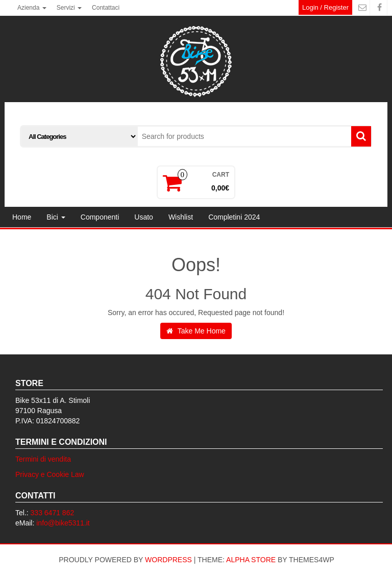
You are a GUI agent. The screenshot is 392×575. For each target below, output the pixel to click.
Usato (144, 217)
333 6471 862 (53, 513)
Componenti (100, 217)
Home (22, 217)
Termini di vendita (43, 459)
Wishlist (181, 217)
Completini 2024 (234, 217)
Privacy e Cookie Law (50, 474)
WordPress (168, 560)
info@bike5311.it (63, 523)
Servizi (69, 8)
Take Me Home (196, 331)
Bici (56, 217)
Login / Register (325, 7)
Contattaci (106, 8)
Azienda (32, 8)
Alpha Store (251, 560)
